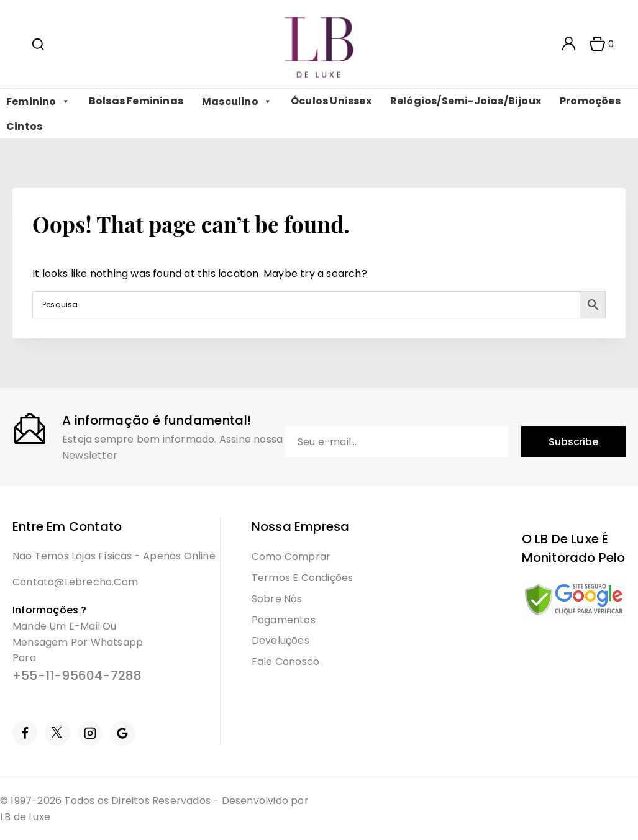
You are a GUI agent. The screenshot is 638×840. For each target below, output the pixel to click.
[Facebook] (25, 733)
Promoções (590, 101)
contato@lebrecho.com (75, 582)
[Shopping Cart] (598, 44)
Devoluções (280, 640)
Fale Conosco (285, 662)
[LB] (319, 44)
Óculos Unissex (331, 101)
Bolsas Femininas (136, 101)
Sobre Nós (277, 599)
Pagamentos (284, 620)
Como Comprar (291, 557)
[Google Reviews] (122, 733)
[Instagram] (90, 733)
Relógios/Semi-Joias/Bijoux (466, 101)
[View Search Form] (38, 44)
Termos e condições (303, 578)
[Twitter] (57, 733)
